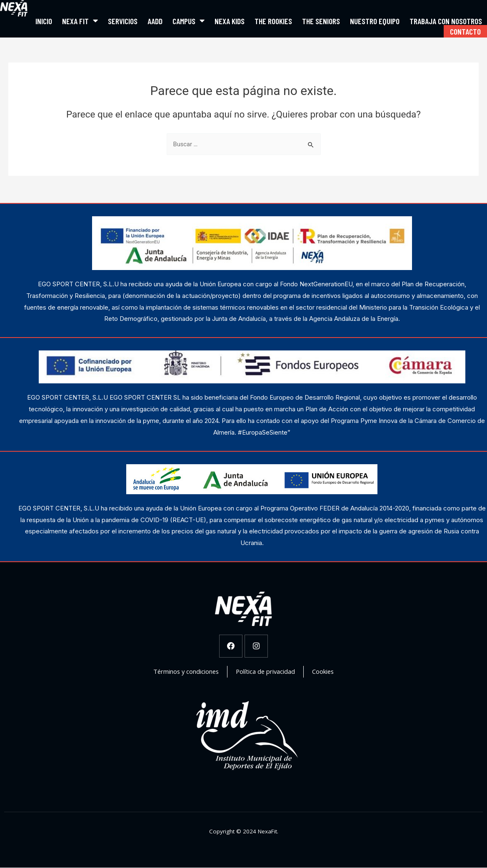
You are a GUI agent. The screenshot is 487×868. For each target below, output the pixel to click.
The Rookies (273, 21)
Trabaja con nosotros (446, 21)
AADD (155, 21)
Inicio (44, 21)
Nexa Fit (80, 21)
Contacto (465, 31)
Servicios (123, 21)
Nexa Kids (230, 21)
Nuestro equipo (375, 21)
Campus (189, 21)
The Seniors (321, 21)
